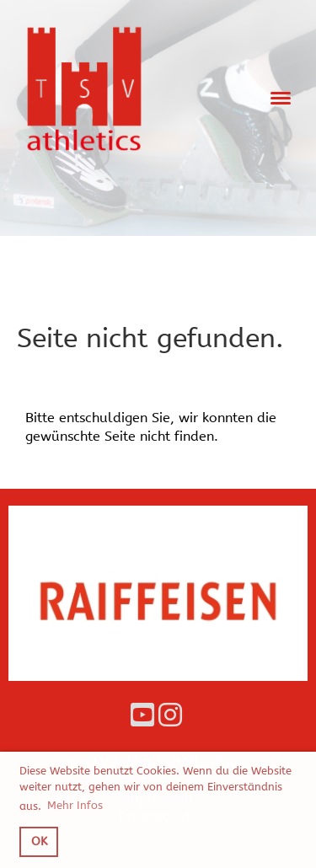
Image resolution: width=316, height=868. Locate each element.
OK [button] (39, 841)
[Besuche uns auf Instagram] (170, 716)
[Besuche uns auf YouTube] (142, 716)
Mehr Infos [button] (75, 805)
